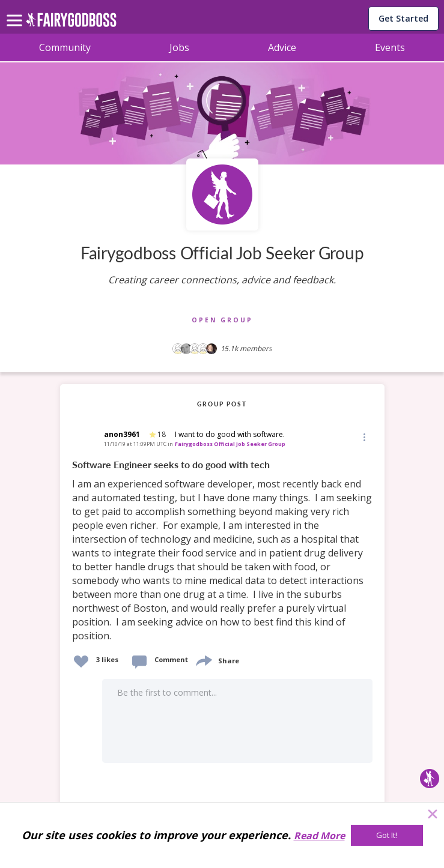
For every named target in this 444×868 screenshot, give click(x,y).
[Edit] (363, 437)
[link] (222, 551)
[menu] (16, 11)
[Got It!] (387, 835)
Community (65, 47)
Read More (319, 836)
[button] (363, 437)
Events (390, 47)
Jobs (179, 47)
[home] (71, 23)
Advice (282, 47)
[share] (203, 659)
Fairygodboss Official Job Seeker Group (230, 444)
